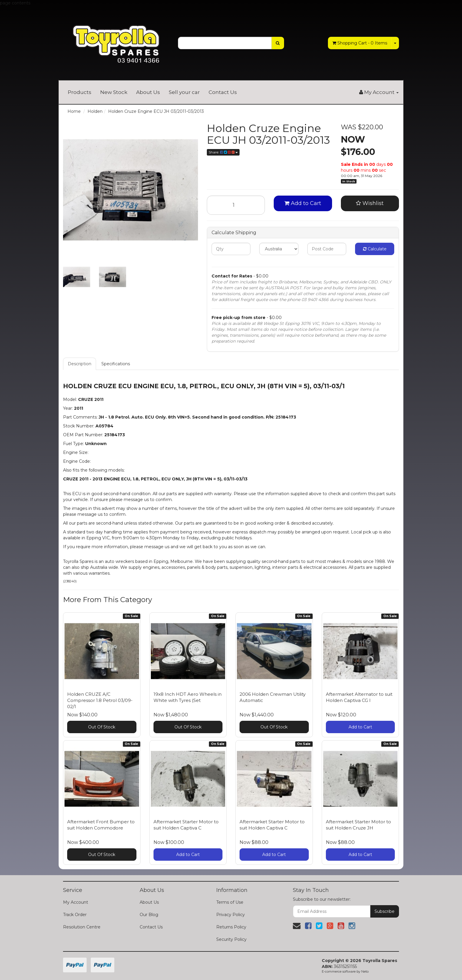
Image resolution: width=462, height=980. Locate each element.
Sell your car (184, 92)
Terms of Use (230, 902)
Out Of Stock (102, 727)
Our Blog (149, 915)
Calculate (375, 249)
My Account (76, 902)
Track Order (75, 915)
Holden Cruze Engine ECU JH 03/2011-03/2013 (156, 111)
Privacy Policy (231, 915)
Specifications (116, 364)
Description (80, 364)
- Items (360, 43)
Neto (365, 971)
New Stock (114, 92)
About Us (148, 92)
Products (80, 92)
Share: (223, 152)
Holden (95, 111)
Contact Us (223, 92)
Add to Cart (303, 203)
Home (74, 111)
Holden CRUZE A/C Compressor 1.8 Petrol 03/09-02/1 (100, 700)
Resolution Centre (82, 927)
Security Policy (231, 939)
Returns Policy (231, 927)
